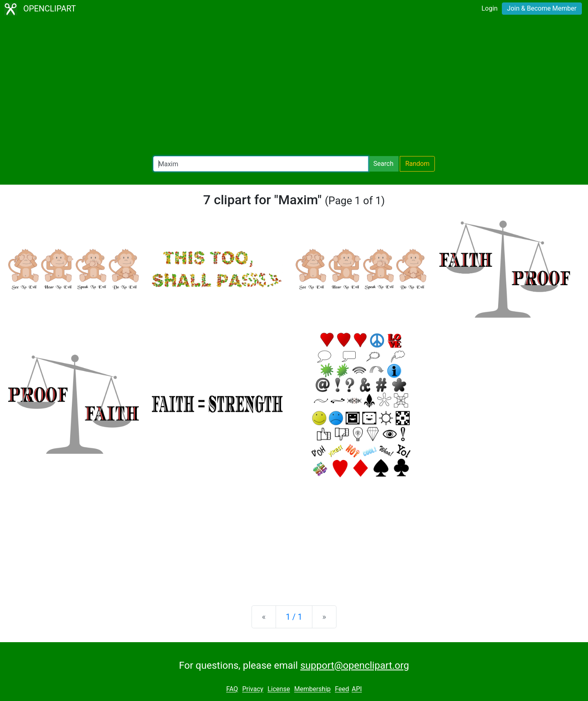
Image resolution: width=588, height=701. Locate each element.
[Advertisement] (294, 88)
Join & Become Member (542, 8)
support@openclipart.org (354, 665)
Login (489, 8)
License (279, 689)
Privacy (253, 689)
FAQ (232, 689)
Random (417, 164)
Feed (342, 689)
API (357, 689)
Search (383, 164)
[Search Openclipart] (261, 164)
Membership (312, 689)
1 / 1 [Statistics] (294, 617)
